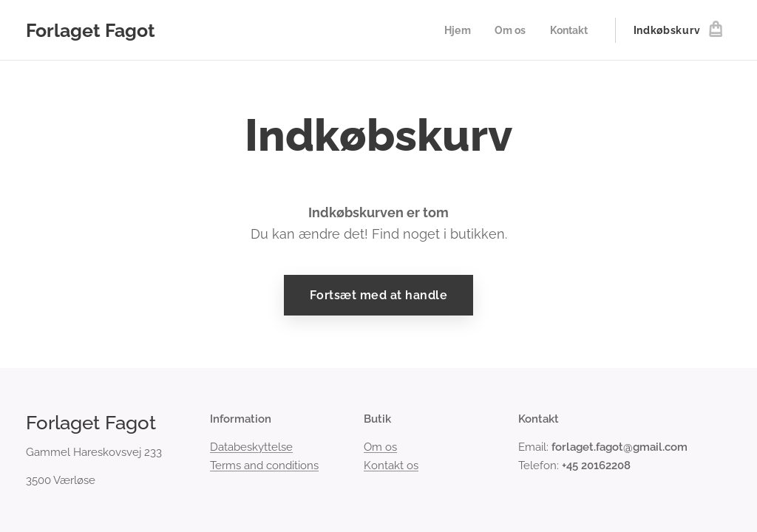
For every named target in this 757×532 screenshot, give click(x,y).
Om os (380, 448)
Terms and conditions (264, 465)
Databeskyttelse (251, 448)
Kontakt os (391, 465)
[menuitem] (456, 30)
